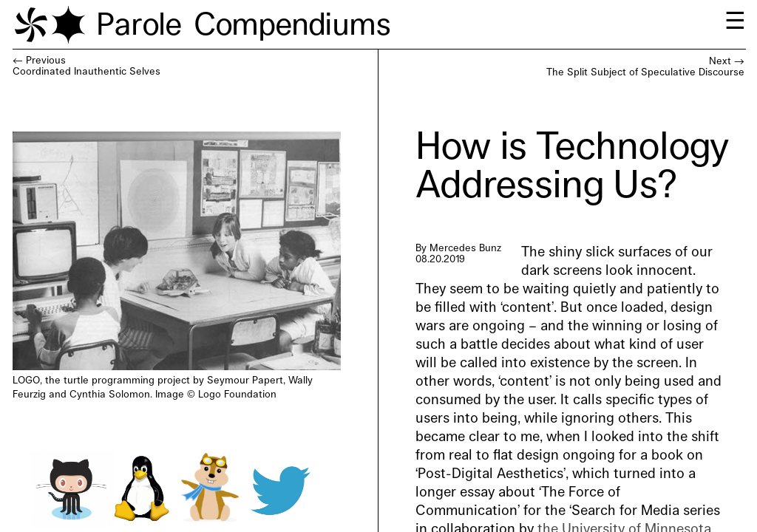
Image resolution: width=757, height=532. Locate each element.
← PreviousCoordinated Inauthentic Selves (86, 66)
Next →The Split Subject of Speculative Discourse (645, 67)
